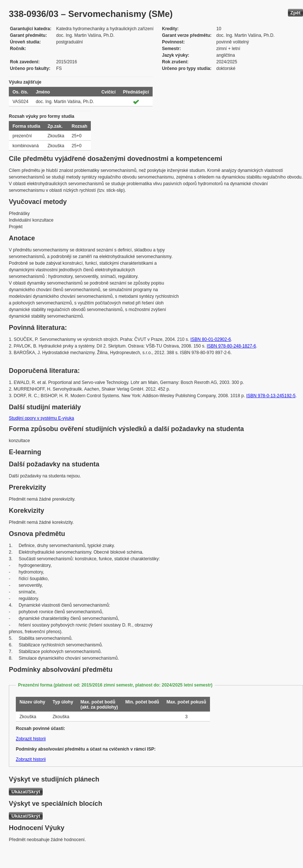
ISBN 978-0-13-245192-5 (271, 396)
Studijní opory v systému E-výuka (41, 418)
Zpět (295, 13)
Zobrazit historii (31, 739)
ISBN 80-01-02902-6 (211, 339)
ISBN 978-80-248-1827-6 (231, 346)
